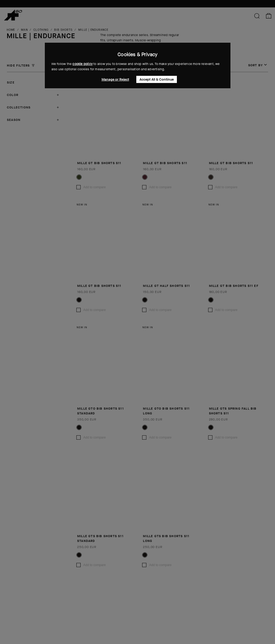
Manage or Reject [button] (115, 79)
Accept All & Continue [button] (157, 79)
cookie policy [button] (82, 64)
